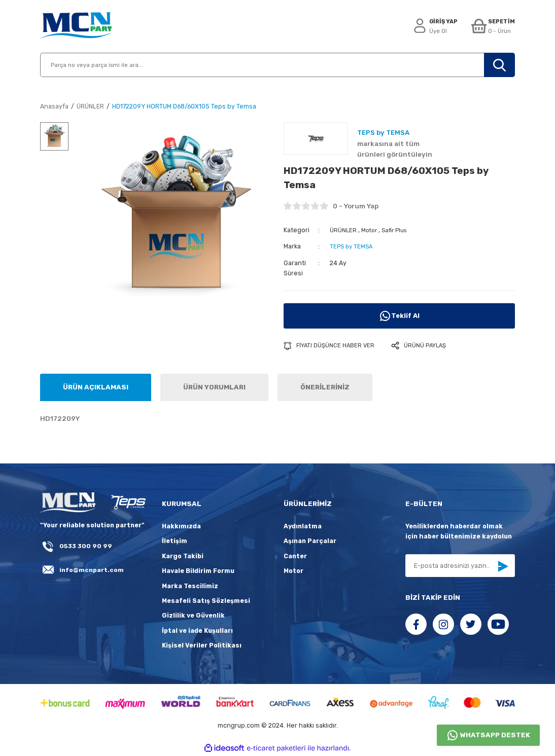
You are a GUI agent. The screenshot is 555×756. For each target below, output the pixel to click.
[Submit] (503, 567)
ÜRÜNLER (343, 230)
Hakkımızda (181, 527)
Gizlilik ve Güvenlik (193, 616)
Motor (371, 230)
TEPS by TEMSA (352, 246)
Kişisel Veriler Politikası (202, 646)
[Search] (277, 65)
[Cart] (491, 27)
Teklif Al (399, 316)
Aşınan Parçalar (310, 542)
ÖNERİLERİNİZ (325, 388)
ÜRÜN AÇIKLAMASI (96, 388)
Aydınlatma (303, 527)
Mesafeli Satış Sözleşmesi (206, 601)
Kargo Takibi (183, 556)
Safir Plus (398, 230)
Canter (295, 556)
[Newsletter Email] (460, 566)
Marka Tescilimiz (190, 586)
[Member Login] (430, 27)
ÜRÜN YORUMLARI (214, 388)
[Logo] (76, 26)
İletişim (175, 542)
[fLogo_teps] (128, 503)
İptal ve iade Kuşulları (197, 631)
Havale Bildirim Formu (198, 571)
